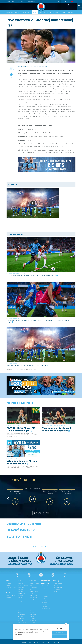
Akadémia (42, 12)
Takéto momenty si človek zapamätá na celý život (57, 424)
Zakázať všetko (59, 632)
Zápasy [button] (29, 12)
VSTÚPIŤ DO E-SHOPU (58, 582)
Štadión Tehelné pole (23, 609)
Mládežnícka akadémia (22, 617)
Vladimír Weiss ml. (61, 420)
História (21, 581)
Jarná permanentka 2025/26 (34, 585)
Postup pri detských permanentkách (46, 605)
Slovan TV (16, 363)
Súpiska (9, 581)
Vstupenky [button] (18, 12)
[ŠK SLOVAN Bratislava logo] (41, 6)
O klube (21, 590)
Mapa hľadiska (34, 606)
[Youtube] (65, 1)
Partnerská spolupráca (21, 605)
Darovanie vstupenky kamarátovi (33, 621)
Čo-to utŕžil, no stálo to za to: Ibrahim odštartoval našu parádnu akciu (32, 276)
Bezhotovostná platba (34, 603)
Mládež (18, 452)
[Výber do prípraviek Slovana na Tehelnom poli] (23, 445)
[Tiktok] (68, 4)
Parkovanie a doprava (34, 609)
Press (13, 1)
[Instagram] (68, 1)
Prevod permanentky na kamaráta (46, 598)
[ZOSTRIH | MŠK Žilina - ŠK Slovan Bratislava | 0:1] (23, 413)
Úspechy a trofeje (23, 583)
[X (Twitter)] (62, 1)
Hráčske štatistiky (11, 585)
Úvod (8, 12)
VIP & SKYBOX (34, 594)
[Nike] (41, 525)
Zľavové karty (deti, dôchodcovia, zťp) (35, 598)
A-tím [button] (25, 12)
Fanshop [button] (70, 12)
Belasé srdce (31, 1)
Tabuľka (9, 595)
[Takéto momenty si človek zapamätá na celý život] (59, 413)
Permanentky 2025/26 (34, 591)
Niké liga (16, 273)
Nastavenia (59, 628)
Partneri (21, 602)
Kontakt (21, 594)
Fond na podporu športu (23, 622)
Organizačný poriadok (22, 613)
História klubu (41, 511)
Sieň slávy (21, 585)
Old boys (21, 587)
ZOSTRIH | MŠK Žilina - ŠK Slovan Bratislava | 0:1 (21, 424)
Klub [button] (12, 12)
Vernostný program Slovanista (33, 614)
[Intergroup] (32, 538)
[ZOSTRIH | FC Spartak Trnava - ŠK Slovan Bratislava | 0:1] (41, 345)
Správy (35, 12)
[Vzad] (8, 497)
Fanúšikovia (17, 318)
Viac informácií (19, 635)
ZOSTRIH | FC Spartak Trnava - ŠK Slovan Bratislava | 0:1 (27, 365)
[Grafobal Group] (50, 538)
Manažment (22, 592)
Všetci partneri (41, 544)
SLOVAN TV (63, 12)
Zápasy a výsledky (11, 593)
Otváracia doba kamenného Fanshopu (58, 587)
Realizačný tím (10, 583)
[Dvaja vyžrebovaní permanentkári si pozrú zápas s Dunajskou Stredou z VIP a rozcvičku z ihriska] (41, 300)
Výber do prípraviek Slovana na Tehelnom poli (22, 456)
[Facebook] (59, 1)
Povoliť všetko (59, 636)
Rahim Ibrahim (22, 273)
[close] (66, 624)
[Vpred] (74, 497)
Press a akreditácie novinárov (21, 598)
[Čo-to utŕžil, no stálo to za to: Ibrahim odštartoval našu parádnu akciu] (41, 255)
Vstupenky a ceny (35, 581)
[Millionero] (53, 532)
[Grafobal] (29, 532)
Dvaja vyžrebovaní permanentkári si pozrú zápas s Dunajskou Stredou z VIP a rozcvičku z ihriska (38, 321)
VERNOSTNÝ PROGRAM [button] (52, 12)
